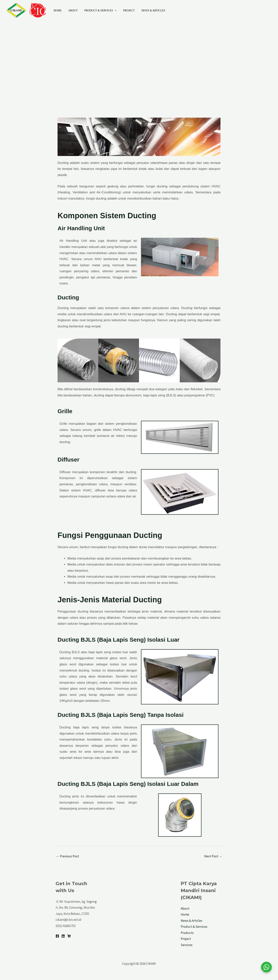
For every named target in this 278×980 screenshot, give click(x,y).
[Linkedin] (63, 936)
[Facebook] (57, 936)
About (71, 11)
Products (187, 933)
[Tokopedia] (69, 936)
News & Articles (147, 11)
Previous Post (67, 856)
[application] (111, 11)
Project (124, 11)
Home (57, 11)
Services (187, 945)
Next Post (213, 856)
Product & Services (97, 11)
